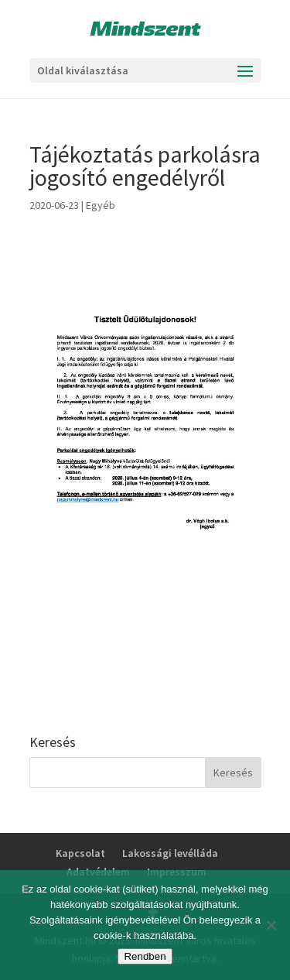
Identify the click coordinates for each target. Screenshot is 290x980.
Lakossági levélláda (170, 853)
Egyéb (101, 205)
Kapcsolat (80, 853)
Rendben (145, 956)
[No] (271, 925)
